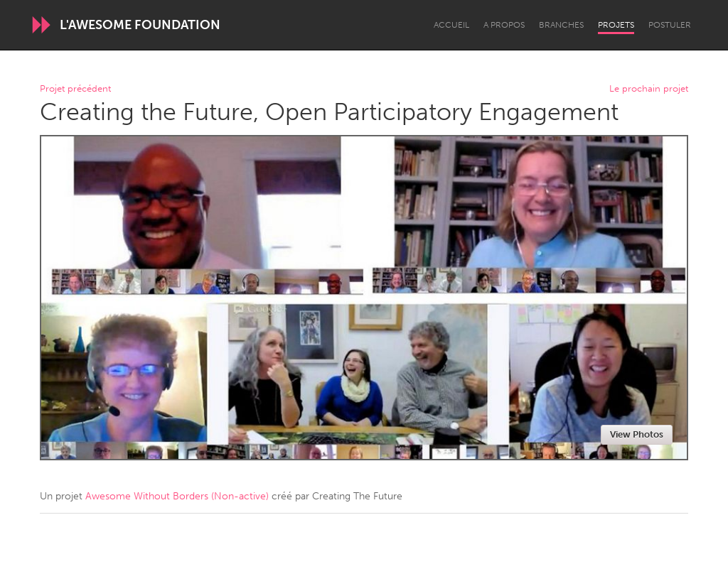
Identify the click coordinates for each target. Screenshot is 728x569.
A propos (504, 25)
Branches (561, 25)
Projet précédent (75, 89)
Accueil (451, 25)
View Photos (637, 434)
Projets (616, 25)
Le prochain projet (649, 89)
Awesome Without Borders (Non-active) (177, 496)
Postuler (670, 25)
